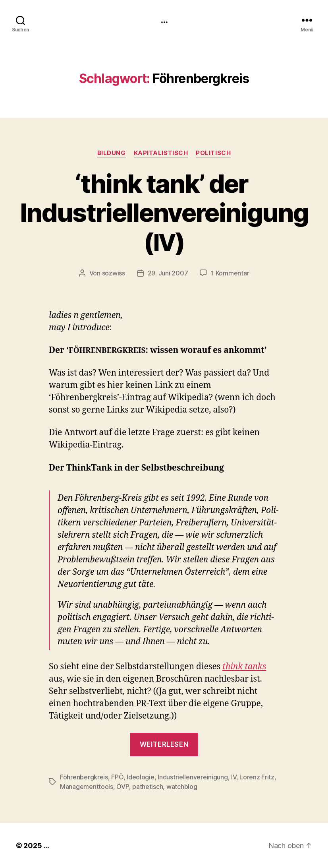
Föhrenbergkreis (84, 777)
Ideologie (141, 777)
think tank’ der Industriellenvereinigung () (164, 212)
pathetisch (148, 787)
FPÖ (117, 777)
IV (233, 777)
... (164, 20)
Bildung (112, 153)
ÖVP (123, 787)
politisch (213, 153)
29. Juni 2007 (168, 273)
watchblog (182, 787)
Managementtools (87, 787)
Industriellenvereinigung (193, 777)
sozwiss (114, 273)
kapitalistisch (161, 153)
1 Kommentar (230, 273)
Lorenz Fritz (257, 777)
